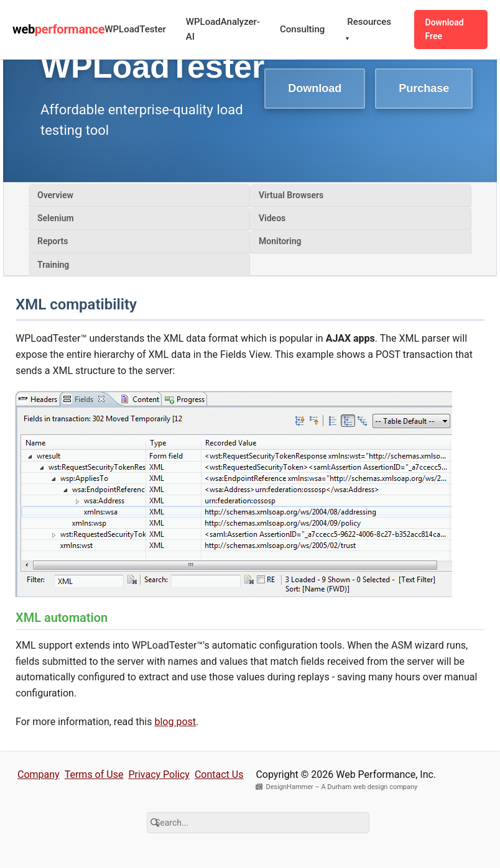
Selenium (56, 218)
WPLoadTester (135, 29)
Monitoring (280, 241)
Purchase (424, 88)
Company (39, 774)
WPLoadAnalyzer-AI (223, 29)
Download (315, 88)
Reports (53, 241)
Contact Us (219, 774)
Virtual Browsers (291, 195)
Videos (272, 218)
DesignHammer (289, 787)
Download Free (445, 29)
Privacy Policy (159, 774)
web (58, 29)
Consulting (302, 29)
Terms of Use (94, 774)
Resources (368, 30)
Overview (55, 195)
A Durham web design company (369, 787)
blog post (175, 722)
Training (53, 265)
